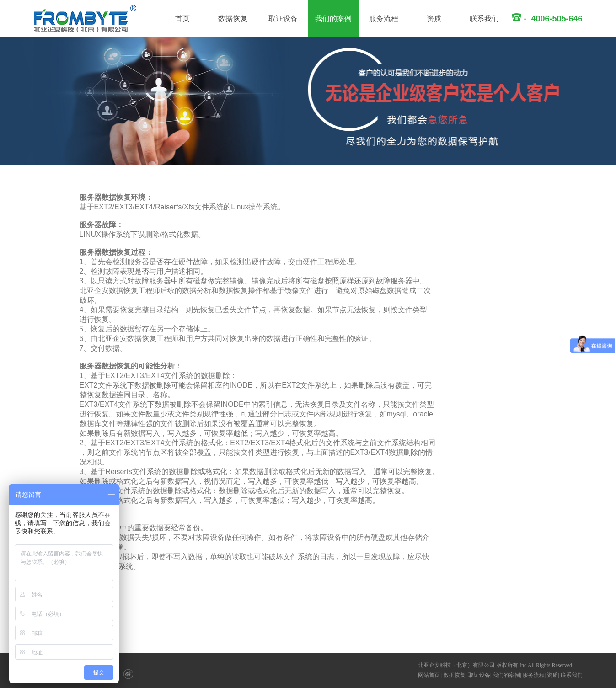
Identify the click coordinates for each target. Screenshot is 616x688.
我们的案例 (333, 19)
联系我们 (484, 19)
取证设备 (283, 19)
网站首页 (429, 675)
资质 (434, 19)
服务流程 (384, 19)
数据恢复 (233, 19)
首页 (182, 19)
